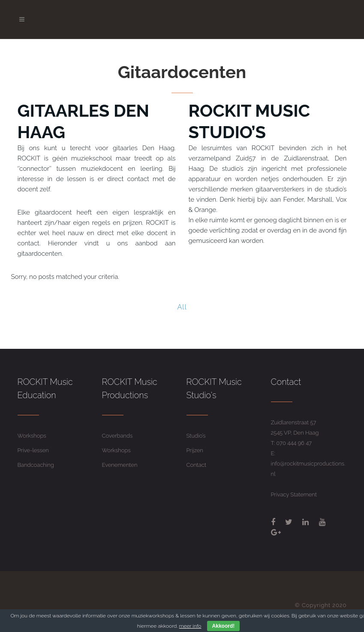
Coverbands (117, 436)
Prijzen (195, 450)
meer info (190, 626)
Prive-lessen (33, 450)
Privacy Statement (294, 494)
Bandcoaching (36, 465)
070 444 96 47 (294, 443)
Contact (196, 465)
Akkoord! (224, 626)
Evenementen (120, 465)
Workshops (32, 436)
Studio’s (196, 436)
